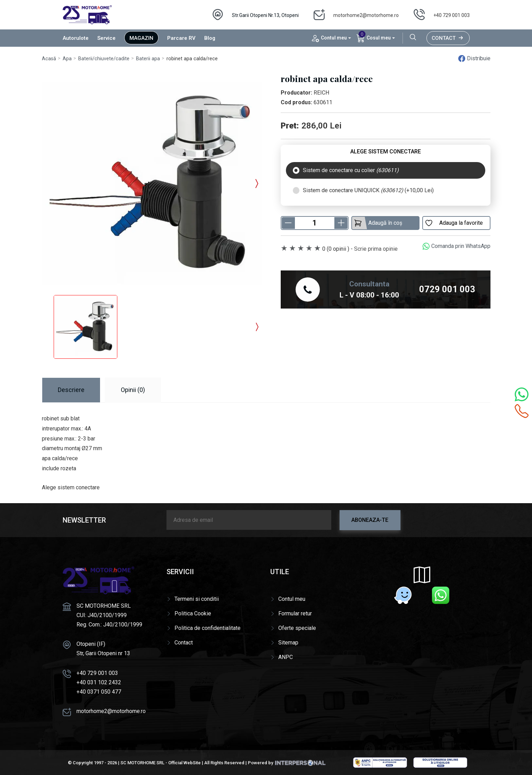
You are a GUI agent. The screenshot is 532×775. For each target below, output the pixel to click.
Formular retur (295, 613)
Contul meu (292, 599)
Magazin (141, 38)
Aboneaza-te (370, 520)
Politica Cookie (193, 613)
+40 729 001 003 (452, 15)
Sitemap (288, 643)
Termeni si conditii (197, 599)
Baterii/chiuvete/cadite (104, 59)
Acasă (49, 59)
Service (106, 38)
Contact (448, 38)
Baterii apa (148, 59)
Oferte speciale (297, 628)
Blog (210, 38)
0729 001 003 (447, 289)
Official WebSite (184, 763)
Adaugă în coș (378, 223)
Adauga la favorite (454, 223)
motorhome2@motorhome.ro (366, 15)
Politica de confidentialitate (208, 628)
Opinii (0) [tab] (133, 390)
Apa (67, 59)
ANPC (286, 657)
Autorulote (76, 38)
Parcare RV (181, 38)
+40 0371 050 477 (99, 692)
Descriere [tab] (71, 390)
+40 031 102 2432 (99, 682)
